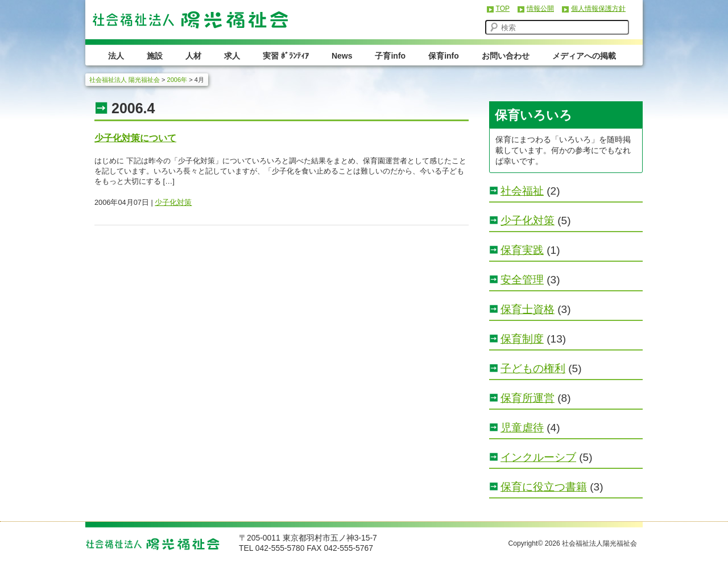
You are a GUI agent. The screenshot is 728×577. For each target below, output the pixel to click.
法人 (116, 56)
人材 (193, 56)
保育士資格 (528, 309)
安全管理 (522, 280)
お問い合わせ (506, 56)
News (342, 56)
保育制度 (522, 339)
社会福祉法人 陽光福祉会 (206, 18)
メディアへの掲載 (584, 56)
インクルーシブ (538, 457)
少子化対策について (135, 138)
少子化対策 (173, 202)
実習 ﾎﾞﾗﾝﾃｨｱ (286, 56)
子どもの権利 (533, 368)
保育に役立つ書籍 (544, 487)
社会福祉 (522, 191)
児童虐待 (522, 428)
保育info (444, 56)
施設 (155, 56)
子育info (390, 56)
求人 (232, 56)
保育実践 (522, 250)
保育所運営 (528, 398)
